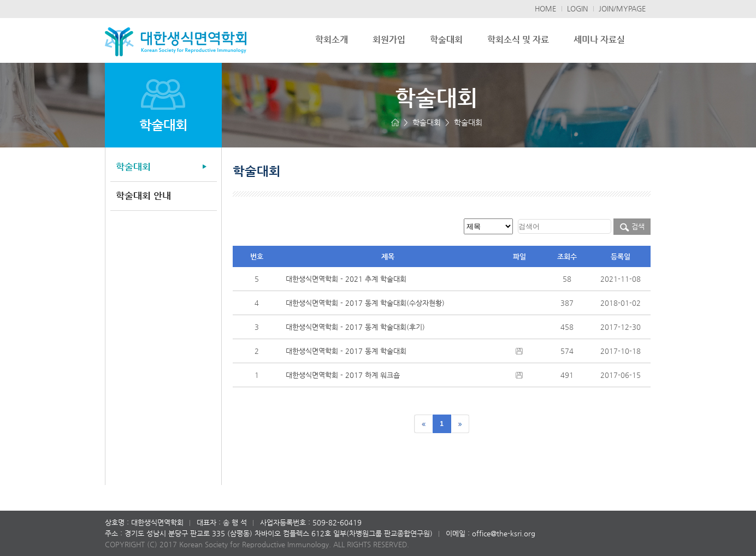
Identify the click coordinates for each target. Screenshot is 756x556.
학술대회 (446, 40)
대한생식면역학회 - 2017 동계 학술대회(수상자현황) (365, 303)
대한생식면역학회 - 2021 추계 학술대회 (346, 279)
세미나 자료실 (599, 40)
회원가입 (389, 40)
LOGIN (577, 8)
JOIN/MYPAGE (622, 8)
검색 (632, 226)
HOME (545, 8)
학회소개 (332, 40)
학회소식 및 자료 (518, 40)
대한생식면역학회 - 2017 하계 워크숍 (343, 375)
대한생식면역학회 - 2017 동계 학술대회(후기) (355, 327)
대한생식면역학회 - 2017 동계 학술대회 (346, 351)
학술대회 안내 (143, 196)
